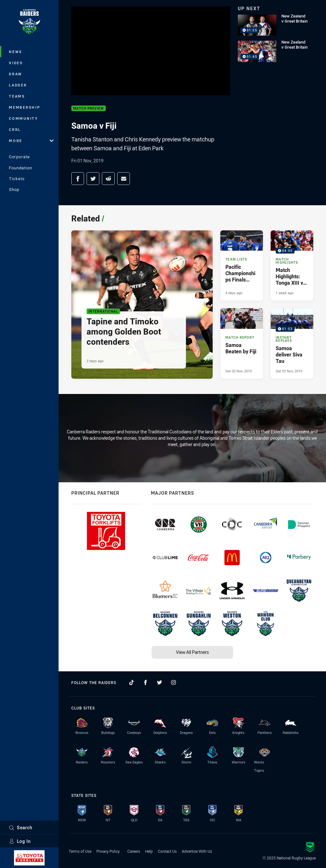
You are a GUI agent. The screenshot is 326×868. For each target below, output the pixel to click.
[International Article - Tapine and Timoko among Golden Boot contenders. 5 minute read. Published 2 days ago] (142, 305)
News (16, 52)
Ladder (18, 85)
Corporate (19, 157)
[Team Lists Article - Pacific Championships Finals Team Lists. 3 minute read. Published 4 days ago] (242, 265)
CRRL (15, 129)
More (31, 141)
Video (16, 63)
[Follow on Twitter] (159, 682)
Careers (134, 851)
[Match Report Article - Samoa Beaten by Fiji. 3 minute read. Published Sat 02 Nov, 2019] (242, 343)
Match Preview (89, 108)
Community (24, 118)
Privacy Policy (108, 851)
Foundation (21, 168)
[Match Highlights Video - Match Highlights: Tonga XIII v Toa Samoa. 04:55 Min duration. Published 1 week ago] (292, 265)
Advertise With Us (197, 851)
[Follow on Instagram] (174, 682)
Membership (25, 107)
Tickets (17, 179)
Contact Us (167, 851)
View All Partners (192, 652)
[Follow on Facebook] (145, 682)
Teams (17, 96)
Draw (16, 74)
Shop (14, 189)
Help (149, 851)
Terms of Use (80, 851)
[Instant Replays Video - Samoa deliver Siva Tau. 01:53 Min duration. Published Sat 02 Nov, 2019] (292, 343)
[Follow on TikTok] (131, 682)
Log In (20, 841)
